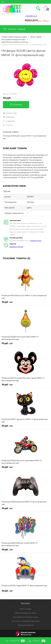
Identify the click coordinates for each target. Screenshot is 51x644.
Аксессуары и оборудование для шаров (25, 621)
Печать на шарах (25, 609)
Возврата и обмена (16, 247)
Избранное (15, 641)
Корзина (37, 641)
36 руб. (7, 591)
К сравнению (9, 121)
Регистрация (11, 14)
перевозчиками (36, 241)
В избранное (9, 117)
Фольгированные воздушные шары (25, 617)
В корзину (16, 105)
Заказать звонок (31, 20)
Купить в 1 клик (10, 113)
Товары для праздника (26, 625)
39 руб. (7, 98)
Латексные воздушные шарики (26, 613)
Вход (3, 14)
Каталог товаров (14, 29)
